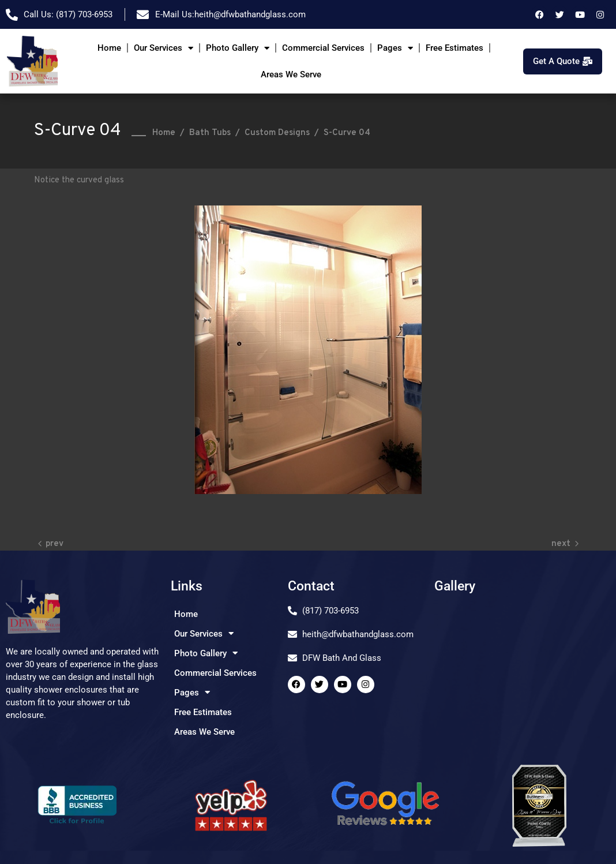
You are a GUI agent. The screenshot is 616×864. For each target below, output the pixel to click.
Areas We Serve (291, 74)
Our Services (164, 48)
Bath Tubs (210, 133)
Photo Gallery (238, 48)
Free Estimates (455, 48)
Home (109, 48)
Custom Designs (277, 133)
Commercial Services (323, 48)
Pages (395, 48)
